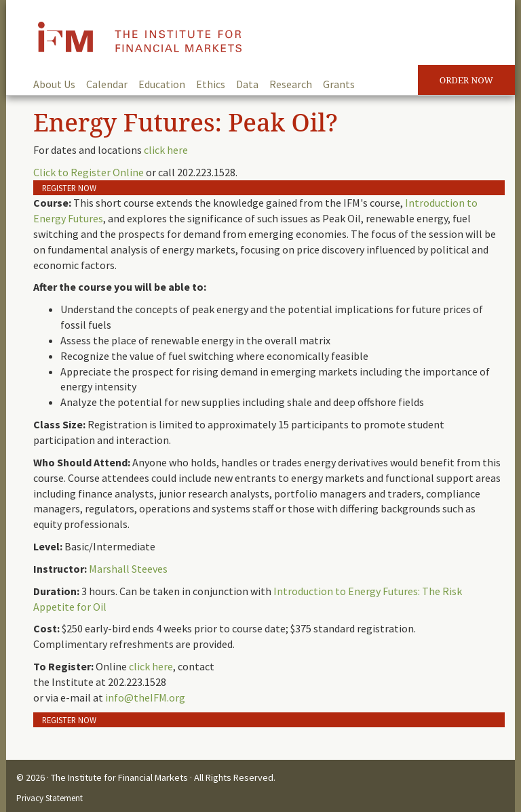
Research (291, 84)
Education (162, 84)
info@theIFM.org (145, 697)
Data (247, 84)
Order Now (466, 80)
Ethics (211, 84)
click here (166, 150)
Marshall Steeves (128, 569)
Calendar (107, 84)
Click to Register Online (89, 172)
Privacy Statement (50, 798)
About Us (54, 84)
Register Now (69, 188)
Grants (339, 84)
